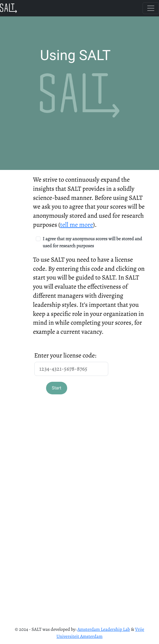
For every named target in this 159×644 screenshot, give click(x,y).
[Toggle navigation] (151, 8)
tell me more (77, 225)
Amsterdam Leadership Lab (104, 629)
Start (57, 388)
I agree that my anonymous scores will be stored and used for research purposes (93, 242)
